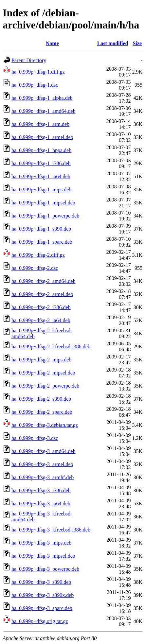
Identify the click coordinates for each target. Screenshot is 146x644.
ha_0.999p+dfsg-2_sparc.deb (42, 412)
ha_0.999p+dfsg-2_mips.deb (41, 360)
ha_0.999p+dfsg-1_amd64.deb (44, 111)
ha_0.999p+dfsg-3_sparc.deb (42, 608)
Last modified (113, 43)
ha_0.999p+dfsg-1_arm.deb (40, 124)
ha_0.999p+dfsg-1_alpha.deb (42, 98)
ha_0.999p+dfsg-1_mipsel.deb (43, 203)
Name (52, 43)
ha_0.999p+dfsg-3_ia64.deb (41, 504)
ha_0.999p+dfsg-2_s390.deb (41, 399)
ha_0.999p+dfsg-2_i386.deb (41, 307)
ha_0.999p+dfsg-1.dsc (35, 85)
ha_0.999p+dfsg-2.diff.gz (38, 255)
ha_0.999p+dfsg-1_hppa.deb (41, 150)
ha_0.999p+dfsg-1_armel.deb (42, 137)
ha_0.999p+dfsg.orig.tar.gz (40, 621)
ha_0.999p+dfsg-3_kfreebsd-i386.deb (51, 530)
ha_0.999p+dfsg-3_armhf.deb (43, 477)
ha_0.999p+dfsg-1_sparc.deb (42, 242)
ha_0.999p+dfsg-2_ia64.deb (41, 320)
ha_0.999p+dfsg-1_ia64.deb (41, 176)
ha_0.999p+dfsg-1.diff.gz (38, 72)
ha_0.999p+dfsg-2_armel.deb (42, 294)
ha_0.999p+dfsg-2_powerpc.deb (45, 386)
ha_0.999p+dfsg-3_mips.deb (41, 543)
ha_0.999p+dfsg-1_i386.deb (41, 163)
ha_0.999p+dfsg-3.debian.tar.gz (45, 425)
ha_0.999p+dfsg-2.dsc (35, 268)
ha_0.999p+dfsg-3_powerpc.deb (45, 569)
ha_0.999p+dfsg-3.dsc (35, 438)
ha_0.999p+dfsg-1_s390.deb (41, 229)
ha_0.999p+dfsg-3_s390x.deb (43, 595)
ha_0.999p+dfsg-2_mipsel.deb (43, 373)
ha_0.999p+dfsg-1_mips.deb (41, 190)
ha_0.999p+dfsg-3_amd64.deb (44, 451)
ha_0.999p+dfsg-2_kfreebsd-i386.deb (51, 347)
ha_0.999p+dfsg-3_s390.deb (41, 582)
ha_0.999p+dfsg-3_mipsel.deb (43, 556)
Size (137, 43)
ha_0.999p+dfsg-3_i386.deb (41, 490)
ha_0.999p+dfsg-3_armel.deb (42, 464)
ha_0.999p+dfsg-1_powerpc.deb (45, 216)
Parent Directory (29, 60)
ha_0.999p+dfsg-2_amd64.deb (44, 281)
